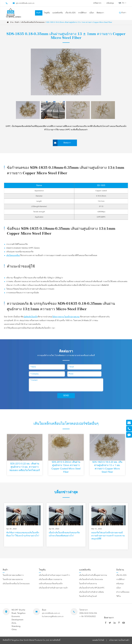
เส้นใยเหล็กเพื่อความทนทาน (50, 580)
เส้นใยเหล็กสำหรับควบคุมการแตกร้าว (54, 575)
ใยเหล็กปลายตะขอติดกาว (13, 575)
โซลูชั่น (47, 13)
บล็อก (92, 13)
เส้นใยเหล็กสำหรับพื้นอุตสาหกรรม (93, 575)
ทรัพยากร (97, 3)
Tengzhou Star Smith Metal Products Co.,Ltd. (31, 640)
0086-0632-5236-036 (88, 613)
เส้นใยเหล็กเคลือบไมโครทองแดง (33, 22)
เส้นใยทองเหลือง (13, 256)
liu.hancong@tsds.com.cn (53, 617)
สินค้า (39, 13)
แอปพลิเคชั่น (58, 13)
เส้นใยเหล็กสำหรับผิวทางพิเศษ (91, 592)
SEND (66, 396)
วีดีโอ (119, 596)
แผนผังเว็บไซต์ (98, 640)
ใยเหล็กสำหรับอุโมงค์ (88, 596)
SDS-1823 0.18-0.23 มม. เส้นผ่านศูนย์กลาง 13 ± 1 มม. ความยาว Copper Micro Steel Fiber (107, 467)
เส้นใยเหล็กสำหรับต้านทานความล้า (53, 588)
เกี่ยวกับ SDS (70, 13)
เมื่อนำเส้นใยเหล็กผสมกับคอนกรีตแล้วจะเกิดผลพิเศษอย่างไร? (64, 534)
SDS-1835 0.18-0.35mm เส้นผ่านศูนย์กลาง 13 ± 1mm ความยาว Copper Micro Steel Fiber (79, 22)
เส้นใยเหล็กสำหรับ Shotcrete (91, 580)
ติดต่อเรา (100, 13)
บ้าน (12, 22)
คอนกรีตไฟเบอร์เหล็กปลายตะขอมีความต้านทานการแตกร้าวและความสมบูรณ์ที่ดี (108, 536)
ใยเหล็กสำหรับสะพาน (88, 584)
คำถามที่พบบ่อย (123, 592)
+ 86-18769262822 (88, 617)
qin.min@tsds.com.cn (25, 3)
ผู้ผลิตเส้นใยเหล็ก (31, 317)
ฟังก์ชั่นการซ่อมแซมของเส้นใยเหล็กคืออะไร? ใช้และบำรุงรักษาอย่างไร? (23, 534)
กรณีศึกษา (82, 13)
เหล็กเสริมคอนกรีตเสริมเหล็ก (51, 584)
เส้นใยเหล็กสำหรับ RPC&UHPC (92, 588)
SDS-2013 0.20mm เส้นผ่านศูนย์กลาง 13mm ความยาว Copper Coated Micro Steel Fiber (66, 467)
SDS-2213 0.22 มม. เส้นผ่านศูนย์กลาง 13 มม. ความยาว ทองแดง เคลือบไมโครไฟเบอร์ (25, 467)
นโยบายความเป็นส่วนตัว (119, 640)
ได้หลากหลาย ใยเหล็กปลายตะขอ (66, 317)
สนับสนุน (110, 3)
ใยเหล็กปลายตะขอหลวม (13, 580)
